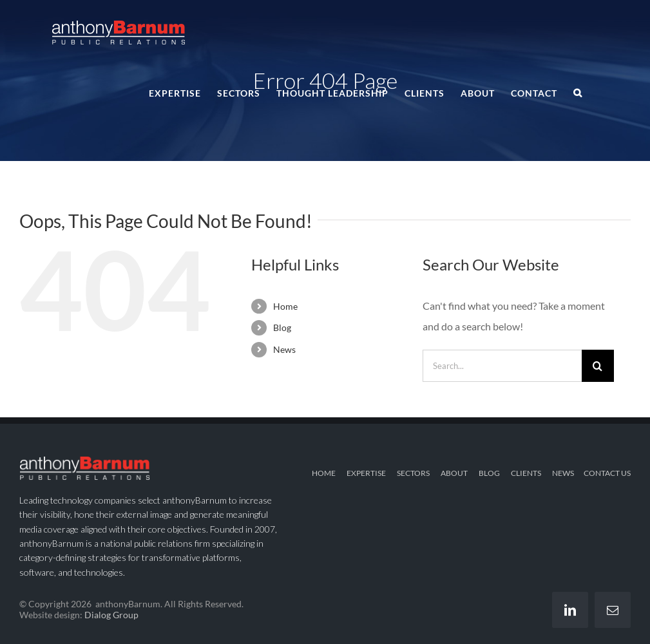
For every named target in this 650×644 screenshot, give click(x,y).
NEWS (563, 473)
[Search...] (502, 366)
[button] (578, 92)
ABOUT (454, 473)
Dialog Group (111, 615)
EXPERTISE (366, 473)
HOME (324, 473)
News (284, 349)
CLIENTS (526, 473)
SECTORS (413, 473)
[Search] (598, 366)
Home (285, 306)
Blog (282, 327)
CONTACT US (607, 473)
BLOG (489, 473)
